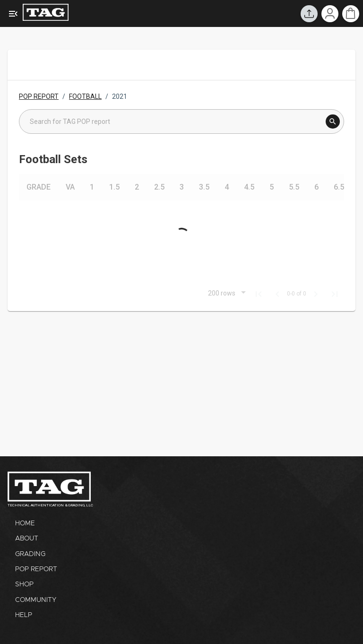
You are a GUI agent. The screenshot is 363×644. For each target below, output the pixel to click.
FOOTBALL (85, 96)
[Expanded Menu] (13, 14)
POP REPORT (39, 96)
